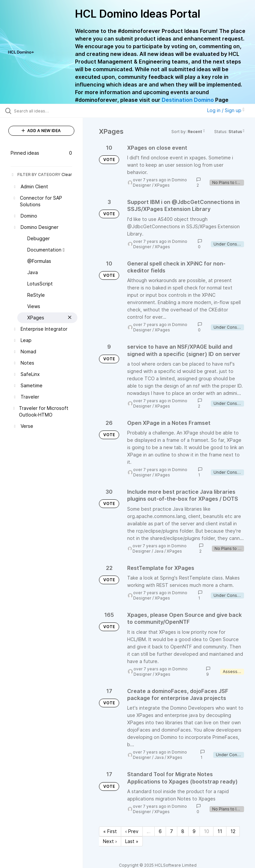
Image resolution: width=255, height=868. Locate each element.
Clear (67, 174)
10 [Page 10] (207, 831)
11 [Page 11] (220, 831)
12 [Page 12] (233, 831)
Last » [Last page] (132, 841)
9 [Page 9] (194, 831)
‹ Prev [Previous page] (132, 831)
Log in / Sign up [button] (226, 110)
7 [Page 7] (171, 831)
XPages (162, 185)
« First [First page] (110, 831)
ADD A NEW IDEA (41, 131)
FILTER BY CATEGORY (36, 174)
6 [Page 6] (160, 831)
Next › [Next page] (110, 841)
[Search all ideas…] (45, 111)
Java (159, 551)
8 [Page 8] (183, 831)
